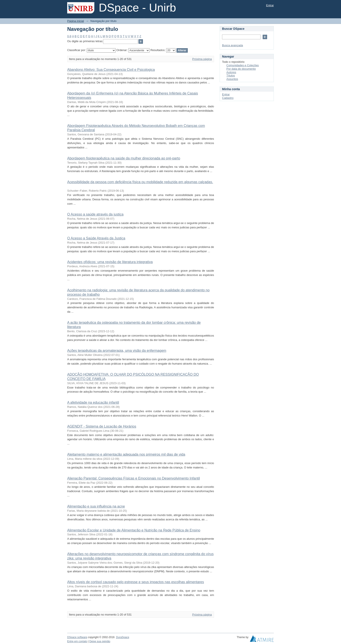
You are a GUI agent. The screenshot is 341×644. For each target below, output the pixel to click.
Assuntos (232, 79)
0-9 (69, 36)
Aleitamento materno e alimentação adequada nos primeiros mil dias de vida (126, 454)
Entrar (270, 5)
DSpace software (77, 637)
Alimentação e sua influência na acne (96, 506)
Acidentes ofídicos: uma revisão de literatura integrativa (110, 262)
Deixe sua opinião (100, 641)
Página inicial (76, 21)
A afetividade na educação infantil (93, 402)
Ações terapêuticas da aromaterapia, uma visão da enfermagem (117, 351)
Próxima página (202, 59)
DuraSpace (122, 637)
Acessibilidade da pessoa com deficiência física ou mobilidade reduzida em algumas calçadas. (140, 182)
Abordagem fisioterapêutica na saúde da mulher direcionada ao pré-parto (124, 158)
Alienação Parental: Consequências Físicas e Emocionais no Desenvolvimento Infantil (134, 478)
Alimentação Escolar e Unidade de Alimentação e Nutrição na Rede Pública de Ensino (134, 530)
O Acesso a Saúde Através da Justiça (96, 238)
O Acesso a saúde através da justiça (95, 214)
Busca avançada (232, 45)
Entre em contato (77, 641)
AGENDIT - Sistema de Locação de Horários (102, 426)
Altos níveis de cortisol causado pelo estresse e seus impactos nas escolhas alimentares (136, 582)
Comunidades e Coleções (243, 65)
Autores (231, 72)
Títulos (231, 76)
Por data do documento (241, 69)
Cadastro (228, 98)
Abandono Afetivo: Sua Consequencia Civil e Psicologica (111, 70)
